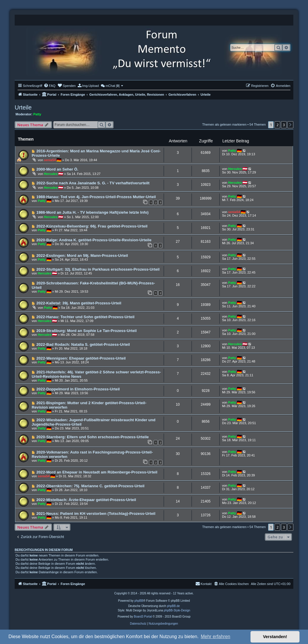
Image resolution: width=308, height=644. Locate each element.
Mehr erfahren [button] (215, 637)
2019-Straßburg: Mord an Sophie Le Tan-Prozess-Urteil (87, 331)
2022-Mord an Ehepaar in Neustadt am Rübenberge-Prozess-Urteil (97, 472)
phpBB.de (173, 606)
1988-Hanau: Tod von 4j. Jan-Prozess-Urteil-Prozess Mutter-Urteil (96, 197)
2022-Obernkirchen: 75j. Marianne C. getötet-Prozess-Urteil (90, 486)
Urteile (23, 107)
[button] (290, 125)
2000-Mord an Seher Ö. (57, 169)
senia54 (50, 160)
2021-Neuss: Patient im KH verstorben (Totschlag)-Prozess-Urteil (96, 514)
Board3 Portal (143, 617)
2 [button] (277, 125)
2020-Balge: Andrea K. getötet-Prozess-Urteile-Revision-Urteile (94, 240)
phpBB (139, 601)
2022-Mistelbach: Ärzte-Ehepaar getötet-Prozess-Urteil (86, 500)
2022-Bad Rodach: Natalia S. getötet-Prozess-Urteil (83, 344)
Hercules (51, 174)
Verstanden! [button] (275, 637)
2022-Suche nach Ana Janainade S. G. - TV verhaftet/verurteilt (93, 183)
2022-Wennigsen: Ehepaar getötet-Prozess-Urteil (81, 358)
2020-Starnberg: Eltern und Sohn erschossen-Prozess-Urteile (93, 437)
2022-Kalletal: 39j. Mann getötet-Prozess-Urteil (79, 303)
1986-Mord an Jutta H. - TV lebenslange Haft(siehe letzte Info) (93, 212)
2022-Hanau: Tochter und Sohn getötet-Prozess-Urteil (86, 317)
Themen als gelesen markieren (224, 124)
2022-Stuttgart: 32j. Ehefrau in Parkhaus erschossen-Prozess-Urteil (98, 269)
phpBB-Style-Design (177, 610)
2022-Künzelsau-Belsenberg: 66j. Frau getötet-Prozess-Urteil (92, 226)
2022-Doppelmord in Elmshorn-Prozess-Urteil (78, 389)
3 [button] (284, 125)
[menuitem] (50, 86)
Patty (37, 114)
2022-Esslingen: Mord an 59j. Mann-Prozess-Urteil (82, 256)
